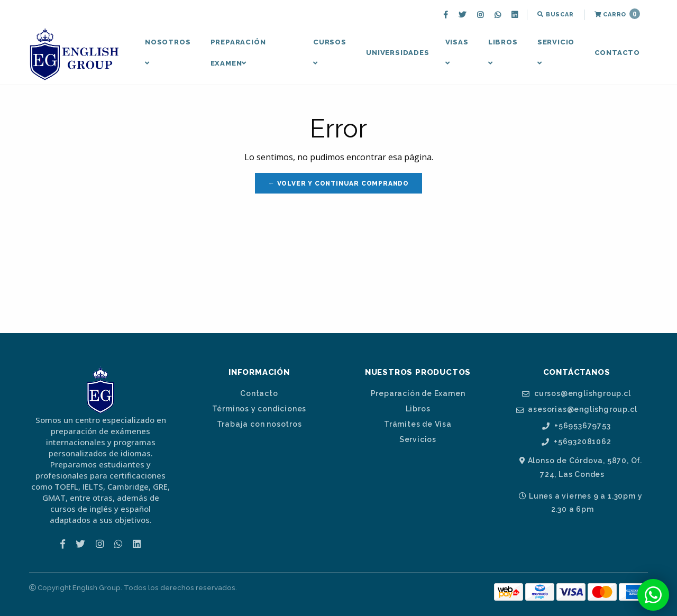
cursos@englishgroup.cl (576, 394)
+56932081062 (576, 442)
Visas (457, 52)
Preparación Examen (238, 53)
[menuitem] (447, 15)
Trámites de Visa (418, 424)
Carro (617, 14)
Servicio (556, 52)
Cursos (330, 52)
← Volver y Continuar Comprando (338, 183)
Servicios (418, 439)
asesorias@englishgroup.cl (577, 410)
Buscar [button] (555, 15)
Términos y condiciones (259, 409)
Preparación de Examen (418, 393)
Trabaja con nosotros (259, 424)
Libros (503, 52)
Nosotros (168, 52)
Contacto (617, 53)
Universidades (397, 53)
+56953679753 (576, 426)
